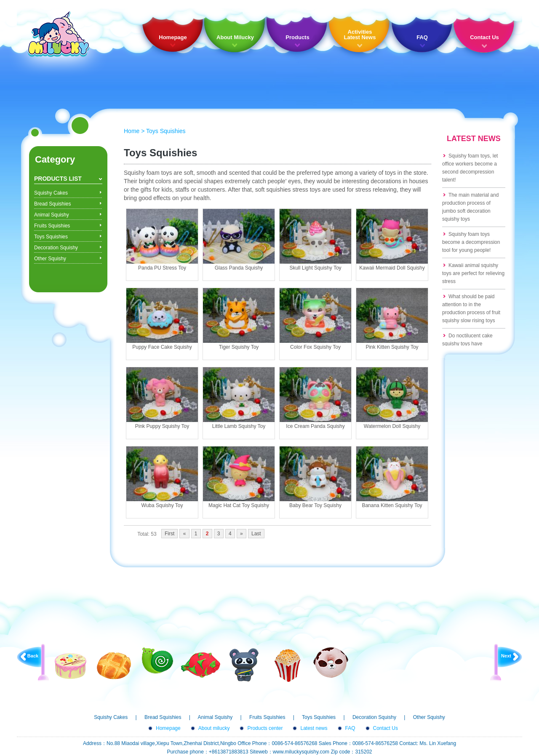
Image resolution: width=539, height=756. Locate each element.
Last (256, 534)
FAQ (422, 37)
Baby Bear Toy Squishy (315, 505)
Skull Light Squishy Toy (315, 268)
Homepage (173, 37)
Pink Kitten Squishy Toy (392, 347)
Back (33, 656)
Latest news (314, 728)
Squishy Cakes (51, 193)
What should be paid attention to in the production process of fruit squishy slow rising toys (471, 309)
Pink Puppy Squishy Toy (162, 426)
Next (506, 656)
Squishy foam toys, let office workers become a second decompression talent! (470, 168)
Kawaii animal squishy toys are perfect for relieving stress (473, 273)
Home (132, 131)
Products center (265, 728)
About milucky (214, 728)
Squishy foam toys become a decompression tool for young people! (471, 242)
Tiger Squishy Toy (239, 347)
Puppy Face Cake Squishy (162, 347)
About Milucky (235, 37)
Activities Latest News (360, 35)
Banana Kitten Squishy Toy (392, 505)
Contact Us (484, 37)
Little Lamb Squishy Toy (239, 426)
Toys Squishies (51, 237)
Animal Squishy (52, 215)
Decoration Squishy (56, 248)
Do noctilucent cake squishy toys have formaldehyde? (467, 344)
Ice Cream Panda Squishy (315, 426)
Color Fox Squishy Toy (315, 347)
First (169, 534)
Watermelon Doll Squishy (392, 426)
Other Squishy (50, 259)
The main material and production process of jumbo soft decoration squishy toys (470, 207)
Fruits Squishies (52, 226)
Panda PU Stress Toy (162, 268)
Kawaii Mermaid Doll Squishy (392, 268)
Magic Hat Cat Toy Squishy (239, 505)
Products (297, 37)
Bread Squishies (52, 204)
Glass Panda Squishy (239, 268)
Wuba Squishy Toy (162, 505)
